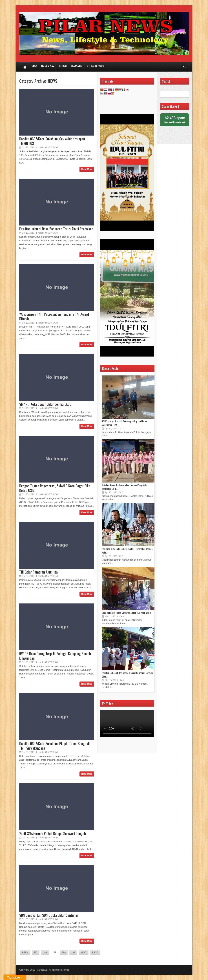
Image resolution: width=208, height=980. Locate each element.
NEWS (53, 81)
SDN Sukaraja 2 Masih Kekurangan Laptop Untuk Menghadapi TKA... (124, 423)
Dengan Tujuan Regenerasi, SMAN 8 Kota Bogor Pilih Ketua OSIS (55, 488)
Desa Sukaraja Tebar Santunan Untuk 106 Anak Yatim (126, 613)
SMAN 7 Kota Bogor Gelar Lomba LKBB (45, 404)
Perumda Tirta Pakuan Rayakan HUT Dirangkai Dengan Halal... (127, 551)
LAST (95, 952)
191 (73, 952)
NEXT (84, 952)
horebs (41, 147)
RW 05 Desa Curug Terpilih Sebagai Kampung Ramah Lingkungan (55, 656)
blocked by (175, 120)
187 (36, 952)
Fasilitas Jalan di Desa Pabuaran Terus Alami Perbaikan (56, 229)
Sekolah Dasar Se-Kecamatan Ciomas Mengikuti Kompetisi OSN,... (124, 487)
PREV (25, 952)
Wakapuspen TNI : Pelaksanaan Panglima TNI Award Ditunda (54, 316)
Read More (87, 169)
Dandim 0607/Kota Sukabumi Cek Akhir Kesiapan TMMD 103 (52, 141)
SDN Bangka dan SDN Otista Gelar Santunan (49, 915)
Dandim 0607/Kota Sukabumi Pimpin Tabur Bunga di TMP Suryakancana (54, 746)
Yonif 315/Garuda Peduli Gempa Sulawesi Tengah (53, 833)
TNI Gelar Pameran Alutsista (38, 572)
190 (64, 952)
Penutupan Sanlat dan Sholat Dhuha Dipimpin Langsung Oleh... (128, 675)
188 (45, 952)
